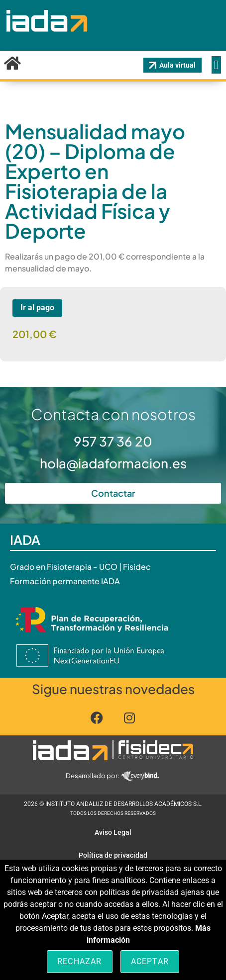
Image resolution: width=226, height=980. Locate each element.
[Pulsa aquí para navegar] (70, 750)
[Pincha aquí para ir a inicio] (46, 40)
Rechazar (80, 961)
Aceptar (150, 961)
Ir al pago (37, 308)
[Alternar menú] (216, 65)
